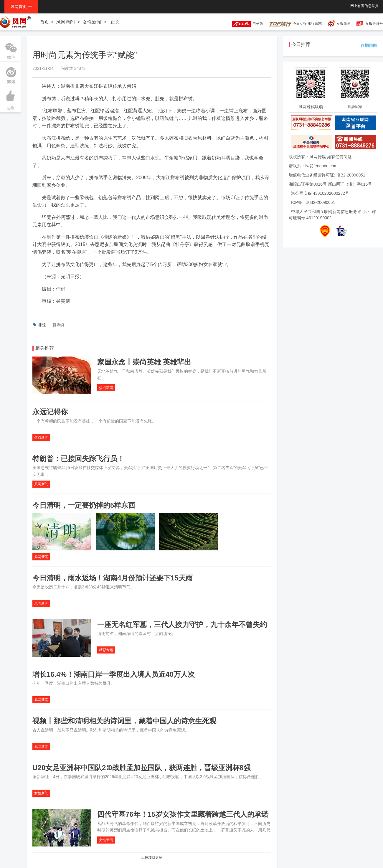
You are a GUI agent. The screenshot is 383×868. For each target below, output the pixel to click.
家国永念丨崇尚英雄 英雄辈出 (144, 362)
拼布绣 (58, 325)
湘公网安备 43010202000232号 (320, 193)
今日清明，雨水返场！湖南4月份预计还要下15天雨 (113, 578)
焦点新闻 (106, 388)
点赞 (10, 99)
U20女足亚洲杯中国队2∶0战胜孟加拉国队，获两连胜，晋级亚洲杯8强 (141, 768)
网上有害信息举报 (364, 6)
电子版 (245, 24)
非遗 (42, 325)
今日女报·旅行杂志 (295, 24)
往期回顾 (369, 45)
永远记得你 (50, 412)
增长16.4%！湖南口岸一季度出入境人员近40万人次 (114, 674)
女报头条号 (374, 24)
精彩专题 (106, 650)
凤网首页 (21, 6)
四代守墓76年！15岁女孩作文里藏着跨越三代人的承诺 (183, 814)
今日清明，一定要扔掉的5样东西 (84, 505)
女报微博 (344, 24)
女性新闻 (92, 22)
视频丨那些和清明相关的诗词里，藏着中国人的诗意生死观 (124, 721)
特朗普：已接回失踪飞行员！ (78, 459)
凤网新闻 (65, 22)
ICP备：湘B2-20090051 (313, 202)
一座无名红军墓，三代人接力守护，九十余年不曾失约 (182, 624)
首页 (44, 22)
